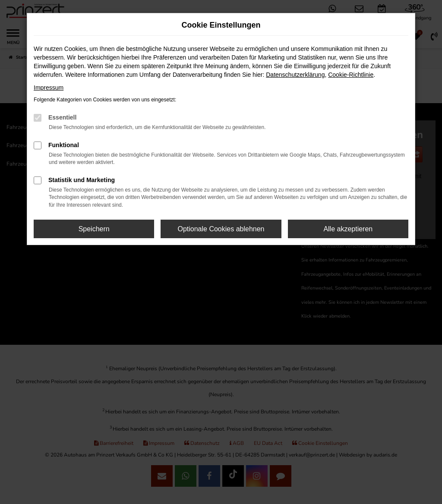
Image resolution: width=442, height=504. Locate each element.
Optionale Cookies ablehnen (221, 229)
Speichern (94, 229)
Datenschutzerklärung (295, 75)
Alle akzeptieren (348, 229)
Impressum (49, 88)
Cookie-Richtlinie (351, 75)
